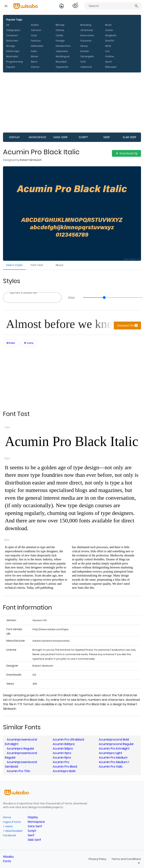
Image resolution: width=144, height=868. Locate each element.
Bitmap (60, 25)
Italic (34, 51)
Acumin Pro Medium (113, 758)
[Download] (127, 325)
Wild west (111, 67)
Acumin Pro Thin (18, 771)
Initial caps (13, 51)
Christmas (87, 30)
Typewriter (62, 67)
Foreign (60, 41)
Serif (107, 137)
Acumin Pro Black (65, 767)
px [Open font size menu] (71, 298)
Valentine (86, 67)
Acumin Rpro (62, 758)
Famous (36, 41)
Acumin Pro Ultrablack (68, 740)
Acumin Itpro (62, 753)
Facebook (9, 835)
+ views (8, 826)
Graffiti (110, 41)
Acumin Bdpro (63, 749)
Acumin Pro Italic (111, 767)
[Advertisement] (72, 102)
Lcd (107, 51)
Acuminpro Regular (21, 749)
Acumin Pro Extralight (114, 749)
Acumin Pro (61, 762)
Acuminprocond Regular (116, 744)
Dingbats (111, 35)
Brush (108, 25)
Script (83, 137)
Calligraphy (13, 30)
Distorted (12, 41)
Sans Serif (60, 137)
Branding (86, 25)
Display (15, 137)
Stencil (35, 67)
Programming (15, 62)
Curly (34, 35)
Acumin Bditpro (64, 744)
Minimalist (12, 56)
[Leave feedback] (139, 863)
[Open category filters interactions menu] (11, 343)
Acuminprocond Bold (114, 740)
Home (7, 817)
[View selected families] (75, 6)
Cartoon (36, 30)
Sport (109, 62)
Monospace (37, 137)
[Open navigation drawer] (6, 6)
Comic (109, 30)
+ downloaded (13, 831)
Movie (34, 56)
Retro (34, 62)
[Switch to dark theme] (62, 6)
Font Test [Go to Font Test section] (37, 265)
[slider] (111, 298)
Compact (12, 35)
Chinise (60, 30)
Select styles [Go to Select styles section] (14, 265)
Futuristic (86, 41)
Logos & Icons (12, 822)
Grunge (11, 46)
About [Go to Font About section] (59, 265)
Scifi (83, 62)
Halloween (37, 46)
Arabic (35, 25)
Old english (87, 56)
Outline (109, 56)
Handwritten (63, 46)
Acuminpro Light (111, 753)
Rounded (61, 62)
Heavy (84, 46)
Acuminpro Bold (64, 771)
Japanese (62, 51)
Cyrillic (60, 35)
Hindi (108, 46)
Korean (85, 51)
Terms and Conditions (126, 859)
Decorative (87, 35)
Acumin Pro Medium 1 (114, 762)
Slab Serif (129, 137)
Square (11, 67)
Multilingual (63, 56)
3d (8, 25)
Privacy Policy (98, 859)
